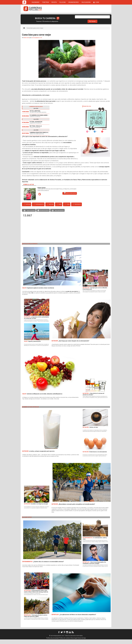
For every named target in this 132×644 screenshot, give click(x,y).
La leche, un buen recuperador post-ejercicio (42, 456)
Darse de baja (82, 643)
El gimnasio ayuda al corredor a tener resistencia (40, 292)
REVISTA (54, 16)
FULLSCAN (62, 16)
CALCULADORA (86, 16)
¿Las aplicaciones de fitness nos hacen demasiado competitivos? (78, 619)
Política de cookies (65, 643)
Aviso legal (74, 643)
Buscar (92, 26)
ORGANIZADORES (74, 16)
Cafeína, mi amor (94, 432)
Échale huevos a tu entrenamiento (98, 456)
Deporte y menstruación (34, 346)
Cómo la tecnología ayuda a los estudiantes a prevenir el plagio (94, 567)
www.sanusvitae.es (43, 195)
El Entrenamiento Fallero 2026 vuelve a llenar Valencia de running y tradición (36, 596)
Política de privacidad (52, 643)
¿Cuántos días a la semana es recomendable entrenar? (48, 566)
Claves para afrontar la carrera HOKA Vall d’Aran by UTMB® (36, 620)
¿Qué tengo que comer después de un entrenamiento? (74, 345)
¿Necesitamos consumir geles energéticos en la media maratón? (77, 509)
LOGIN (96, 16)
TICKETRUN (45, 16)
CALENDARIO (35, 16)
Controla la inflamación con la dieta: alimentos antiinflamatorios (44, 398)
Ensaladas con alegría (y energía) (39, 508)
